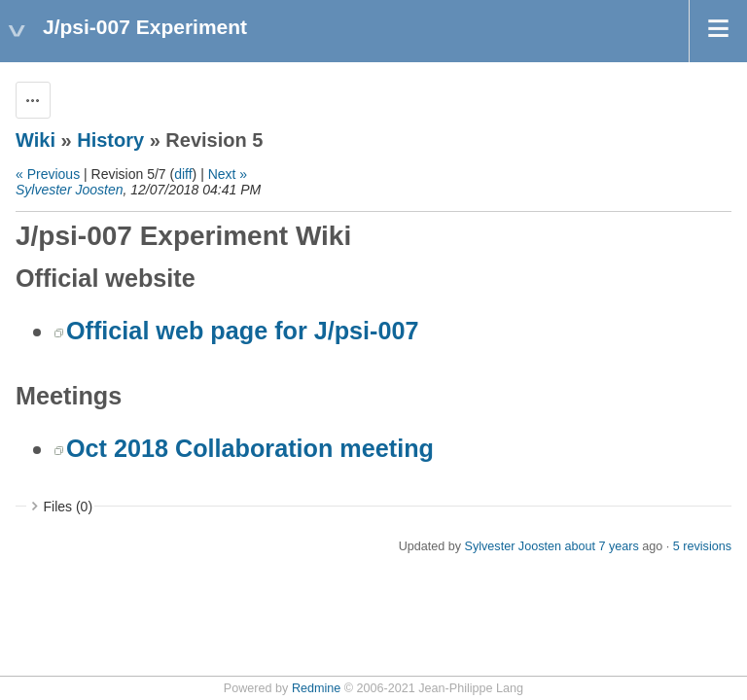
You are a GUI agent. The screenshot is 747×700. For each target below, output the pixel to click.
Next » (228, 174)
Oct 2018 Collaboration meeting (250, 448)
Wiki (36, 140)
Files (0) (69, 507)
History (110, 140)
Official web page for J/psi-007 (243, 331)
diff (183, 174)
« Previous (48, 174)
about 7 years (601, 546)
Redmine (316, 688)
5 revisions (702, 546)
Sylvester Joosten (70, 190)
